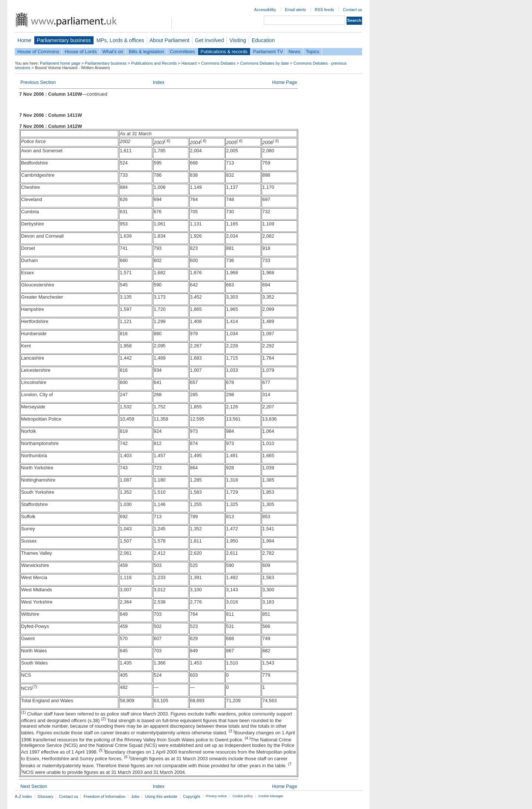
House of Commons (38, 52)
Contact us (352, 10)
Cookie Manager (271, 796)
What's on (113, 52)
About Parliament (170, 40)
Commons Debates (218, 63)
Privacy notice (216, 796)
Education (263, 40)
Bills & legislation (146, 52)
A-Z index (23, 796)
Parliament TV (268, 52)
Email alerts (295, 10)
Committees (182, 52)
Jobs (135, 796)
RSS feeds (324, 10)
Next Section (34, 786)
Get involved (209, 40)
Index (159, 82)
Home (24, 40)
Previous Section (38, 82)
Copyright (192, 796)
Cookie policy (243, 796)
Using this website (161, 796)
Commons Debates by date (265, 63)
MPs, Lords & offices (120, 40)
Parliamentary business (64, 40)
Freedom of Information (104, 796)
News (294, 52)
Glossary (46, 796)
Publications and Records (154, 63)
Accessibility (265, 10)
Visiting (238, 40)
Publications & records (224, 52)
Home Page (284, 82)
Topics (313, 52)
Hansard (189, 63)
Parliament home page (60, 63)
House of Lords (81, 52)
